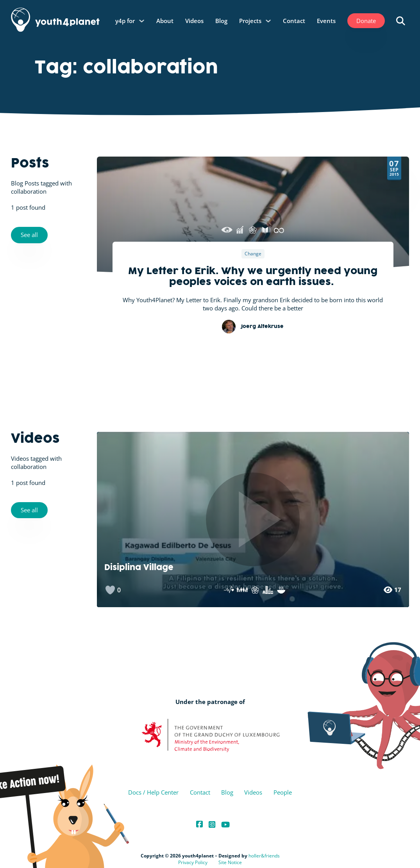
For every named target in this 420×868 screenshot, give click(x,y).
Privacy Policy (193, 862)
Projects (250, 21)
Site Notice (230, 862)
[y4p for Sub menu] (142, 21)
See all (29, 235)
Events (326, 21)
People (283, 792)
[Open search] (401, 21)
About (165, 21)
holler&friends (264, 856)
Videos (194, 21)
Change (253, 254)
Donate (366, 21)
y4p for (125, 21)
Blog (221, 21)
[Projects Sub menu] (268, 21)
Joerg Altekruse (262, 327)
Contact (294, 21)
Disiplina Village (139, 568)
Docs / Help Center (153, 792)
